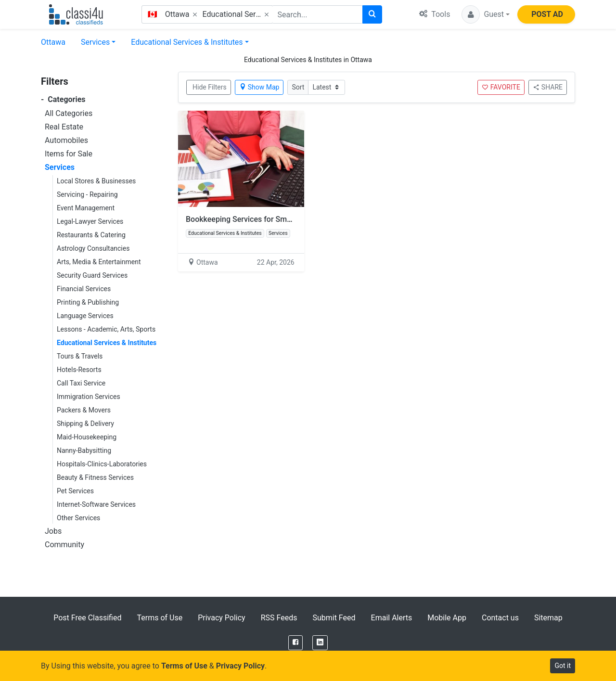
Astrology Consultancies (93, 248)
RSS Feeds (279, 618)
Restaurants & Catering (91, 235)
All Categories (69, 113)
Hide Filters (210, 87)
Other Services (78, 518)
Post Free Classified (87, 618)
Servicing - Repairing (87, 194)
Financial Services (84, 289)
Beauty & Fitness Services (95, 477)
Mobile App (447, 618)
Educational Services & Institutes (187, 42)
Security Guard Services (92, 275)
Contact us (500, 618)
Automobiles (66, 140)
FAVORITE (501, 87)
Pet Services (75, 491)
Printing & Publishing (88, 302)
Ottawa (53, 42)
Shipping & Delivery (85, 424)
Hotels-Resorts (79, 370)
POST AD (547, 14)
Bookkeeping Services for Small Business (257, 219)
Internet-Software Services (96, 504)
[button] (486, 14)
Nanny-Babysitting (84, 450)
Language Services (85, 316)
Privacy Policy (222, 618)
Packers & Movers (84, 410)
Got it (563, 666)
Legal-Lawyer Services (90, 221)
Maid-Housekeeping (87, 437)
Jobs (53, 531)
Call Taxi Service (81, 383)
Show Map (259, 87)
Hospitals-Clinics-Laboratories (102, 464)
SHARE (548, 87)
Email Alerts (392, 618)
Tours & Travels (80, 356)
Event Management (86, 208)
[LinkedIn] (320, 643)
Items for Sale (69, 154)
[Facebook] (295, 643)
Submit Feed (334, 618)
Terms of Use (160, 618)
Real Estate (64, 127)
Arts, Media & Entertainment (99, 262)
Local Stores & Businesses (96, 181)
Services (95, 42)
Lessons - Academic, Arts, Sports (106, 329)
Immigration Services (89, 397)
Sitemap (548, 618)
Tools (435, 14)
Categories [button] (63, 99)
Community (64, 545)
